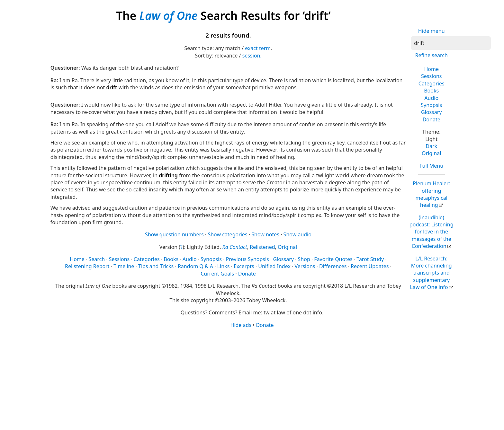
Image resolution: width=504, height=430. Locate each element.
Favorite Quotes (333, 259)
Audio (431, 98)
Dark (431, 146)
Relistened (262, 247)
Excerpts (244, 266)
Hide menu (432, 31)
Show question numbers (174, 234)
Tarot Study (370, 259)
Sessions (432, 76)
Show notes (265, 234)
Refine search (432, 55)
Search (97, 259)
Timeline (124, 266)
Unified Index (274, 266)
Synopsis (431, 105)
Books (431, 91)
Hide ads (241, 325)
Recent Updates (370, 266)
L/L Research (431, 273)
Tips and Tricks (156, 266)
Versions (305, 266)
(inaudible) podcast (432, 232)
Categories (432, 83)
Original (431, 153)
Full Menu (431, 166)
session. (252, 56)
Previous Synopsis (248, 259)
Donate (432, 119)
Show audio (297, 234)
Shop (304, 259)
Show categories (227, 234)
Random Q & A (195, 266)
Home (431, 69)
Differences (333, 266)
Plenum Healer (431, 194)
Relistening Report (87, 266)
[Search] (451, 43)
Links (224, 266)
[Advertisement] (243, 379)
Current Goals (217, 274)
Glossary (432, 112)
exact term (258, 48)
